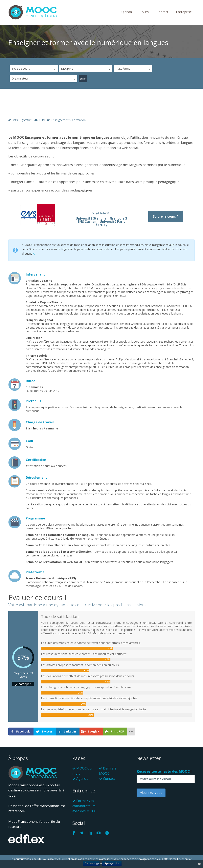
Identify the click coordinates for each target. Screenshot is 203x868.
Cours (144, 12)
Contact (162, 12)
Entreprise (184, 12)
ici (34, 253)
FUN (42, 120)
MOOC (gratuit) (23, 120)
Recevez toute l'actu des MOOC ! (164, 771)
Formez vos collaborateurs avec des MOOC (85, 806)
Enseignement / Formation (68, 120)
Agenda (126, 12)
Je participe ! (23, 684)
